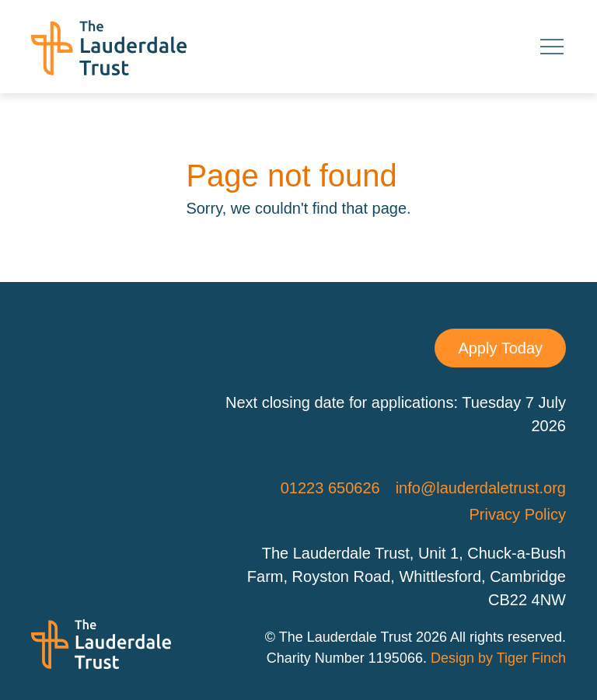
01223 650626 (330, 488)
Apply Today (500, 348)
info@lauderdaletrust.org (481, 488)
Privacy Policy (518, 514)
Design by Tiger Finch (498, 658)
